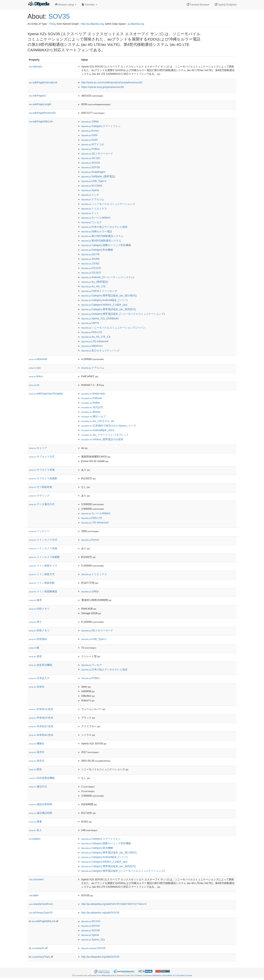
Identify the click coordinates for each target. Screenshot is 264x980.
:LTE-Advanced (95, 341)
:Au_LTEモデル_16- (98, 421)
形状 (35, 656)
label (34, 895)
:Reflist (91, 403)
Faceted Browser (198, 5)
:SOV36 (90, 167)
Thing (52, 24)
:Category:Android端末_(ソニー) (104, 300)
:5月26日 (91, 273)
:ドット (90, 213)
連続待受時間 (41, 804)
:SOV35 (93, 948)
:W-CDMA (92, 186)
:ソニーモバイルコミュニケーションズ (108, 204)
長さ (35, 830)
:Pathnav (92, 398)
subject (35, 839)
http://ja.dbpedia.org (92, 24)
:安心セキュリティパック (100, 350)
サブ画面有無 (41, 487)
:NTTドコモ (93, 144)
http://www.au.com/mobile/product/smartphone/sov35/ (112, 82)
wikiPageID (37, 96)
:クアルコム (93, 199)
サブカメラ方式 (42, 457)
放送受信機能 (41, 665)
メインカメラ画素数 (44, 557)
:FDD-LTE (92, 332)
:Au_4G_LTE (93, 286)
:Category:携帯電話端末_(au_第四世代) (108, 309)
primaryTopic (41, 957)
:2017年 (90, 254)
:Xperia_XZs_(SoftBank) (100, 318)
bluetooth (38, 359)
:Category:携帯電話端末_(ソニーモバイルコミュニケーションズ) (123, 314)
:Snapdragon (93, 172)
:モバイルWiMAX (96, 218)
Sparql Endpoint (226, 5)
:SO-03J (91, 158)
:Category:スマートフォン (101, 126)
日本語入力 (39, 678)
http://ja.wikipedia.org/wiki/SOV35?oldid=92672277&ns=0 (114, 904)
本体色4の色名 (41, 735)
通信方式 (38, 787)
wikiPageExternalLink (43, 82)
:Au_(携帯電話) (95, 282)
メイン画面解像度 (43, 591)
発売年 (37, 752)
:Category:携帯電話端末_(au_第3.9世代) (109, 296)
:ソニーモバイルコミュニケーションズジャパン (113, 328)
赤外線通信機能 (42, 778)
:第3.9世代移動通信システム (102, 236)
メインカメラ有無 (43, 548)
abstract (36, 67)
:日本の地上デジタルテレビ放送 (104, 227)
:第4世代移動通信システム (101, 241)
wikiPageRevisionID (42, 113)
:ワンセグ (91, 222)
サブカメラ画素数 (43, 478)
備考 (35, 600)
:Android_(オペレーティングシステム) (108, 277)
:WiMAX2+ (92, 346)
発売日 (37, 761)
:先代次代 (92, 407)
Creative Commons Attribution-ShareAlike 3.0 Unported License (163, 975)
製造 (35, 769)
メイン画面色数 (42, 583)
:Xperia (90, 190)
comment (36, 879)
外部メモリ (39, 630)
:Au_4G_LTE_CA (96, 337)
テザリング (39, 496)
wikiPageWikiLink (41, 121)
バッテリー (39, 531)
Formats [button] (89, 5)
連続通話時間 (41, 813)
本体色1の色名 (41, 709)
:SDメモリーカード (97, 154)
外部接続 (38, 639)
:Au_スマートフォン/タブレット (105, 435)
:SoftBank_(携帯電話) (98, 176)
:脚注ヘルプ (93, 416)
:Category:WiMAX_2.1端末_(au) (104, 305)
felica (36, 376)
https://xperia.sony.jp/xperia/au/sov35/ (103, 87)
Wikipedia (106, 975)
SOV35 (59, 16)
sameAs (38, 948)
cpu (35, 368)
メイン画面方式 (42, 574)
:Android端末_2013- (98, 430)
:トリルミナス (94, 208)
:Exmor (90, 131)
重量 (35, 822)
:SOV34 (90, 163)
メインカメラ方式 (43, 540)
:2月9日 (90, 263)
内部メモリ (39, 609)
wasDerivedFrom (41, 904)
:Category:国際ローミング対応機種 (106, 245)
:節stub (91, 412)
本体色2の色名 (41, 718)
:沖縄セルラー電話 (97, 231)
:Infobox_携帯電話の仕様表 (102, 439)
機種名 (37, 743)
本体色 (37, 687)
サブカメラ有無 (42, 470)
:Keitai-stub (93, 394)
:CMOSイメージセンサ (99, 291)
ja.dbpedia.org (136, 24)
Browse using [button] (66, 5)
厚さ (35, 622)
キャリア (38, 448)
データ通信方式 (42, 504)
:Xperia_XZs (93, 940)
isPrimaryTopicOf (41, 913)
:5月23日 (91, 268)
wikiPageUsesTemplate (46, 394)
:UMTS (90, 323)
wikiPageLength (40, 104)
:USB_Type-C (94, 181)
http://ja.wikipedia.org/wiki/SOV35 (100, 913)
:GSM (89, 135)
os (34, 385)
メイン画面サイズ (43, 566)
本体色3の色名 (41, 726)
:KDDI (89, 140)
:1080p (90, 121)
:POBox (90, 149)
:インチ (90, 195)
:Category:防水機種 (97, 250)
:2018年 (90, 259)
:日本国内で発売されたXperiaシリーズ (109, 426)
